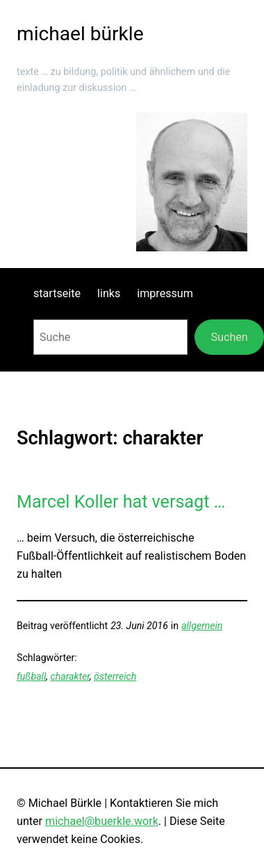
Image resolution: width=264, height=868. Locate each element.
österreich (115, 676)
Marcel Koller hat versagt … (121, 502)
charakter (69, 676)
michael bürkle (80, 34)
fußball (31, 676)
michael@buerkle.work (102, 821)
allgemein (202, 626)
